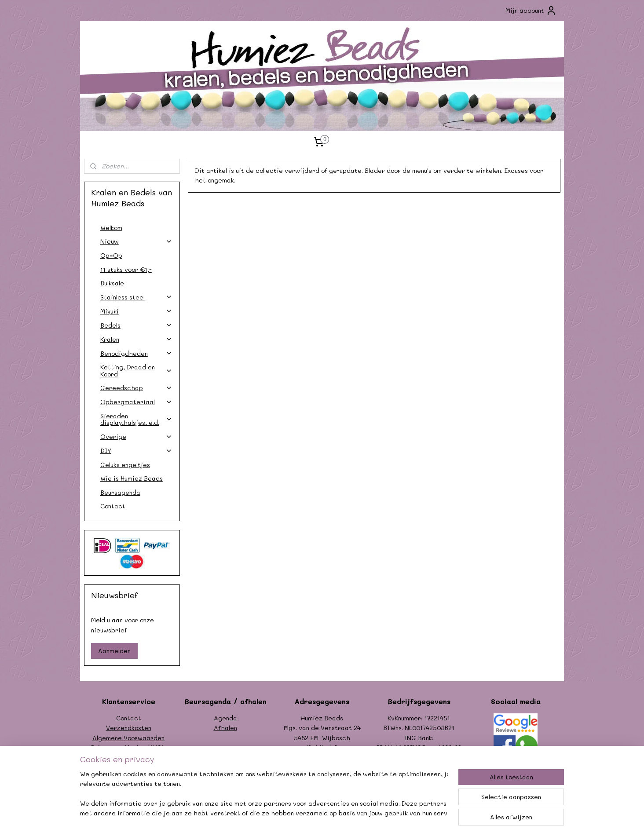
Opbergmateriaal (136, 402)
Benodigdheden (136, 353)
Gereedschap (136, 388)
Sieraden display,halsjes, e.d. (136, 419)
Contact (113, 506)
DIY (136, 451)
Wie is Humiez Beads (132, 478)
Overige (136, 436)
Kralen (136, 339)
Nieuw (136, 241)
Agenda (225, 718)
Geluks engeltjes (125, 465)
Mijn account (531, 11)
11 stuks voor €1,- (126, 269)
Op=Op (111, 255)
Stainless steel (136, 297)
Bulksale (112, 283)
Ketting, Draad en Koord (136, 370)
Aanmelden (114, 651)
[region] (264, 794)
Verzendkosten (129, 728)
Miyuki (136, 311)
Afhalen (225, 728)
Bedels (136, 325)
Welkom (111, 228)
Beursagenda (120, 492)
